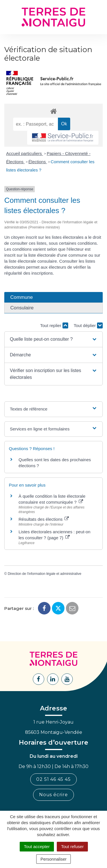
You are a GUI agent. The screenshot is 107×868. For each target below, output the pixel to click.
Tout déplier (88, 325)
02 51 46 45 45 (53, 779)
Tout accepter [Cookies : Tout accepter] (37, 846)
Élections (38, 162)
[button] (53, 339)
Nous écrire (53, 795)
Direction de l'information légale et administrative (45, 574)
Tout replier (54, 325)
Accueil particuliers (25, 153)
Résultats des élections (44, 519)
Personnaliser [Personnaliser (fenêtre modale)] (54, 859)
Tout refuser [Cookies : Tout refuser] (72, 846)
